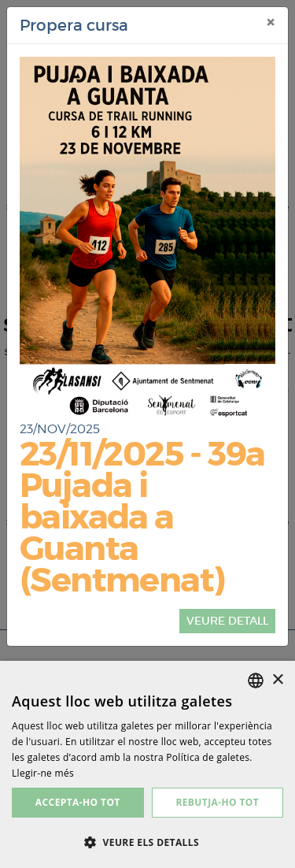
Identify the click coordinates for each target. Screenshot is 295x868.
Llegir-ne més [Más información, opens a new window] (43, 773)
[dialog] (147, 764)
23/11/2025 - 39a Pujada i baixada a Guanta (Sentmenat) (142, 517)
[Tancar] (271, 23)
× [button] (277, 680)
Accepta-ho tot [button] (78, 802)
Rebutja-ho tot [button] (217, 802)
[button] (147, 842)
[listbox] (256, 681)
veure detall (227, 621)
